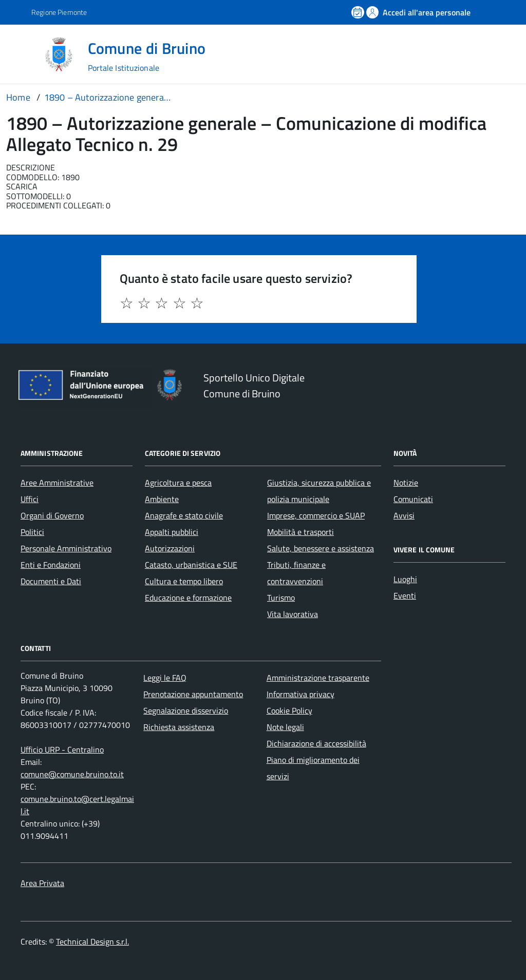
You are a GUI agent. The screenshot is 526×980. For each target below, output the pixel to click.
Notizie (406, 483)
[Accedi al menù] (22, 54)
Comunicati (413, 499)
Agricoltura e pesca (178, 483)
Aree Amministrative (57, 483)
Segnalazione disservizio (186, 710)
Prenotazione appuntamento (193, 694)
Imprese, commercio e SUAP (316, 515)
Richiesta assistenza (179, 727)
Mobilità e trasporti (300, 532)
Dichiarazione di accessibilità (316, 743)
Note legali (285, 727)
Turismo (281, 598)
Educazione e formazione (188, 598)
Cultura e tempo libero (184, 581)
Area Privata (42, 883)
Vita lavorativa (293, 614)
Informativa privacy (300, 694)
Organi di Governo (52, 515)
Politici (32, 532)
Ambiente (162, 499)
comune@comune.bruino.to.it (72, 774)
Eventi (405, 595)
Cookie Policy (289, 710)
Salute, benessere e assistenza (321, 548)
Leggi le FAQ (165, 678)
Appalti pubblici (172, 532)
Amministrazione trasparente (318, 678)
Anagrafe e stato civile (184, 515)
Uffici (30, 499)
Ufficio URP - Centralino (62, 750)
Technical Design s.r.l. (92, 941)
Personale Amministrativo (66, 548)
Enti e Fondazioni (51, 565)
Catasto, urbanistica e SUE (191, 565)
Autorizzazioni (170, 548)
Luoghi (405, 579)
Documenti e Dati (51, 581)
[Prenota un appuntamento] (359, 12)
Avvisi (404, 515)
